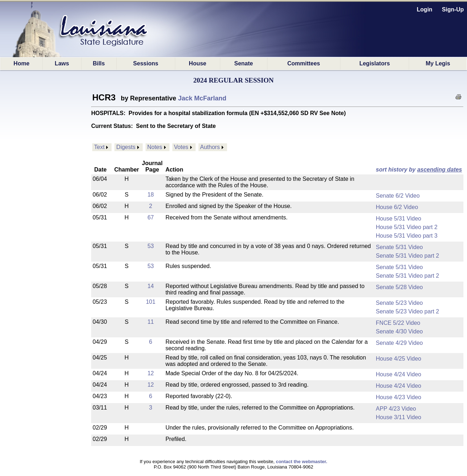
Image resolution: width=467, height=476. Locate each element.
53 (151, 246)
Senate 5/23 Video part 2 (407, 311)
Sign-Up (453, 9)
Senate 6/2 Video (398, 196)
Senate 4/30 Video (399, 331)
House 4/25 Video (399, 359)
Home (21, 63)
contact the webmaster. (301, 462)
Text (99, 147)
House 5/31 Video (399, 219)
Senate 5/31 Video (399, 247)
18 (151, 195)
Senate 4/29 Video (399, 343)
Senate (244, 63)
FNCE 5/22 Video (398, 323)
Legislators (375, 63)
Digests (126, 147)
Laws (62, 63)
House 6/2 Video (397, 207)
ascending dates (440, 170)
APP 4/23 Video (396, 409)
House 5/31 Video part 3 (407, 236)
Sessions (146, 63)
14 (151, 286)
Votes (181, 147)
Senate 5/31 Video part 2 (407, 256)
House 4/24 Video (399, 374)
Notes (155, 147)
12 (151, 373)
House (198, 63)
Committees (304, 63)
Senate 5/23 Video (399, 303)
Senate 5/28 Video (399, 287)
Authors (210, 147)
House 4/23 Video (399, 397)
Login (425, 9)
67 (151, 217)
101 (151, 302)
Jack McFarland (202, 98)
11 (151, 322)
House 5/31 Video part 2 (407, 227)
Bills (99, 63)
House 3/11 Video (399, 417)
